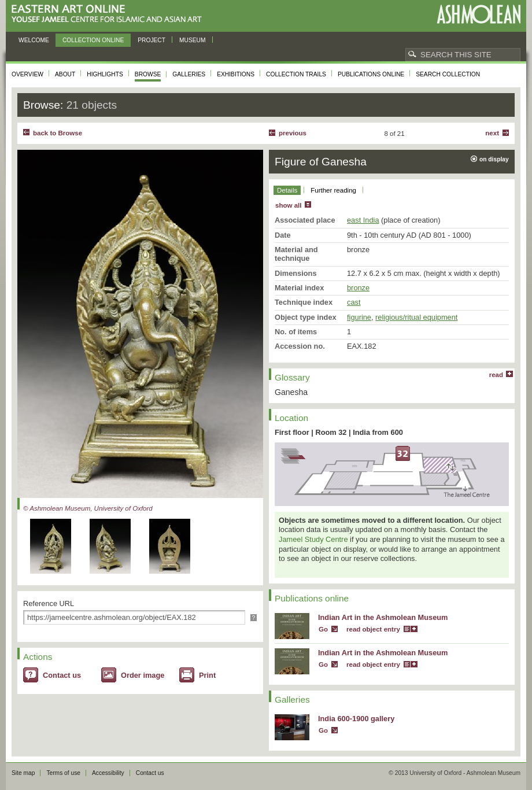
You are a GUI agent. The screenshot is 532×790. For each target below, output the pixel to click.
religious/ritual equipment (416, 317)
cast (354, 302)
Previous (293, 133)
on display (494, 159)
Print (207, 675)
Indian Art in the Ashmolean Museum (383, 617)
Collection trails (296, 74)
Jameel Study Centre (313, 539)
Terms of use (63, 773)
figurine (359, 317)
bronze (358, 288)
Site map (23, 773)
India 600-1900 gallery (356, 719)
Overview (27, 74)
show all (288, 205)
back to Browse (58, 133)
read (496, 375)
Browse (148, 74)
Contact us (62, 675)
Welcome (34, 40)
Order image (143, 675)
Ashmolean (479, 14)
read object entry (373, 629)
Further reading (333, 190)
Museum (193, 40)
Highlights (105, 74)
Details (287, 190)
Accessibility (108, 773)
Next (492, 133)
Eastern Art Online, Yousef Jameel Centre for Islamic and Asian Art (110, 14)
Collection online (93, 40)
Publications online (371, 74)
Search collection (448, 74)
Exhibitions (236, 74)
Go (323, 629)
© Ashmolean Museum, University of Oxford (88, 508)
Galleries (189, 74)
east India (363, 220)
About (65, 74)
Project (152, 40)
